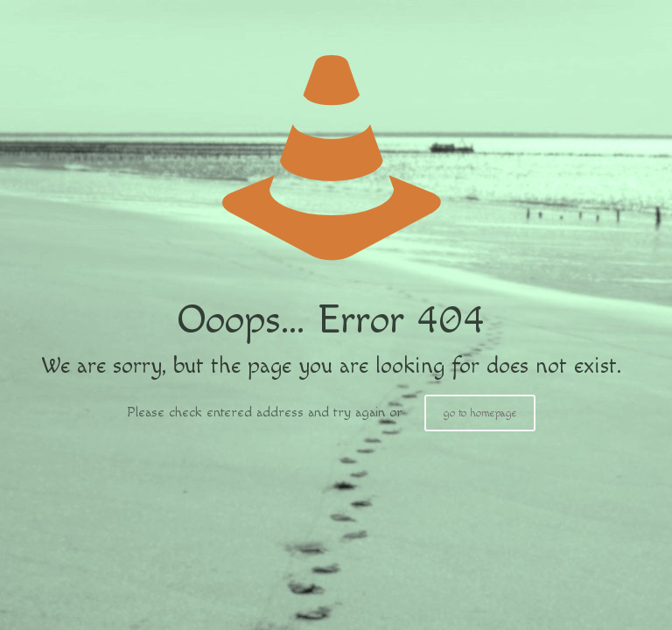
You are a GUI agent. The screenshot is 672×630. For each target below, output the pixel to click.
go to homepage (480, 413)
